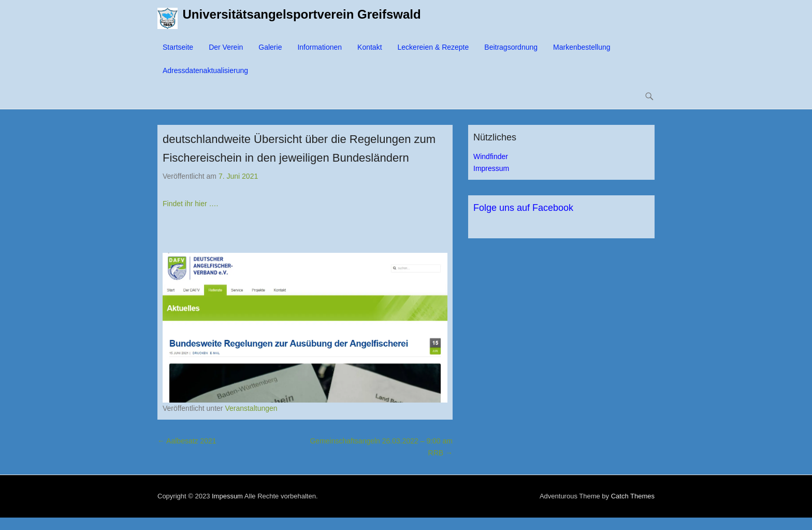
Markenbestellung (582, 47)
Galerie (270, 47)
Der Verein (226, 47)
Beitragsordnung (511, 47)
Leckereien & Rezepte (433, 47)
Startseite (178, 47)
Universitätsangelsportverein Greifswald (302, 14)
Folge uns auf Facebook (523, 208)
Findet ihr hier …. (190, 204)
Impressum (491, 168)
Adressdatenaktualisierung (205, 70)
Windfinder (491, 156)
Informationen (320, 47)
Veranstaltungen (251, 408)
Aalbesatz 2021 (187, 441)
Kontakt (369, 47)
